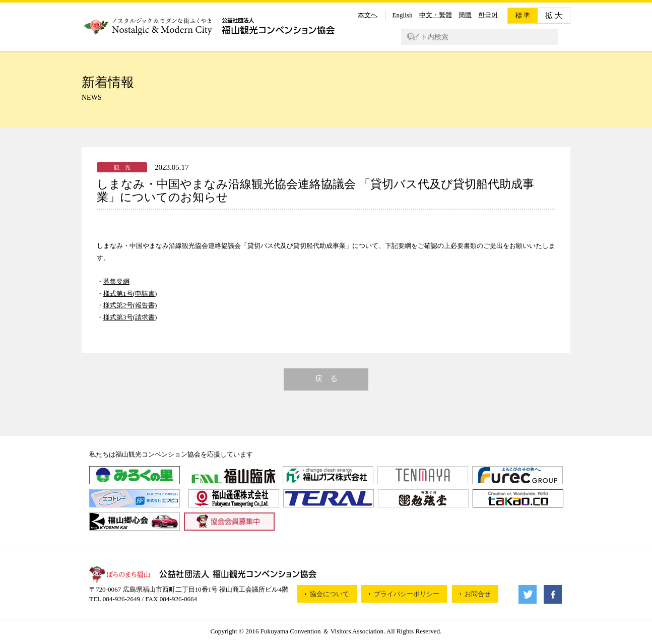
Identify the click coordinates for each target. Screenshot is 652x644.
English (402, 15)
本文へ (368, 15)
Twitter (528, 594)
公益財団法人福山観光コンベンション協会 (208, 26)
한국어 (488, 15)
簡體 (465, 15)
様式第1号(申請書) (130, 294)
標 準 (523, 15)
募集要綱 (116, 281)
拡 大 (554, 15)
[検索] (474, 37)
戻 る (326, 378)
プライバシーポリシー (407, 594)
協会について (330, 594)
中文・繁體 (436, 15)
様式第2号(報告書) (130, 305)
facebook (553, 594)
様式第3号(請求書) (130, 317)
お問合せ (478, 594)
